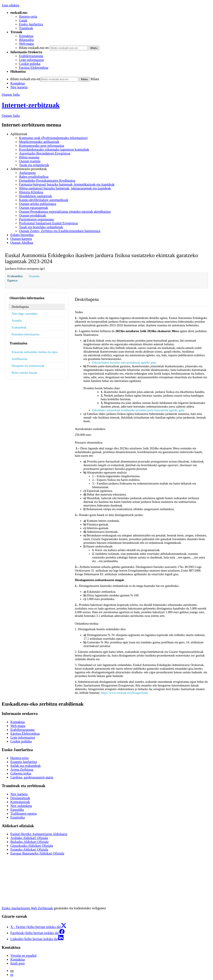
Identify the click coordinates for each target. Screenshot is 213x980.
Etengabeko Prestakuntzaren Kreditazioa (47, 181)
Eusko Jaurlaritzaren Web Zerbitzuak (27, 908)
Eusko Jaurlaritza (31, 24)
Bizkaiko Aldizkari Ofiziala (29, 842)
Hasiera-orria (28, 16)
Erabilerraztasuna (31, 56)
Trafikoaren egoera (24, 814)
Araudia (17, 320)
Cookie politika (30, 64)
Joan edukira (10, 5)
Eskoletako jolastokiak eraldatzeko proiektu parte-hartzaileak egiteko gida (138, 410)
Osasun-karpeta (21, 239)
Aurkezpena (27, 173)
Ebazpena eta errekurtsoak (28, 366)
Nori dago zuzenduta (25, 314)
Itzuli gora (17, 963)
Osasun (11, 116)
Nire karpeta (19, 87)
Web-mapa (26, 44)
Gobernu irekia (21, 773)
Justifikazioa (20, 359)
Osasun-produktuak (32, 215)
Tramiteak (26, 28)
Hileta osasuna (29, 157)
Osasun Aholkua (22, 243)
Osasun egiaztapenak (34, 208)
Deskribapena (20, 307)
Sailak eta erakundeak (25, 766)
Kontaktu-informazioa (25, 334)
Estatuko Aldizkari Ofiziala (29, 849)
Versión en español (23, 956)
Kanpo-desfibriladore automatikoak (44, 200)
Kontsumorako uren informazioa (42, 146)
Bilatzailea (26, 40)
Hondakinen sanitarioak (35, 196)
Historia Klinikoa (31, 192)
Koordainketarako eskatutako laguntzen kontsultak (54, 149)
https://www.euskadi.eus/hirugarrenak (124, 693)
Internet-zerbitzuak (31, 105)
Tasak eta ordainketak (34, 165)
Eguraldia (17, 810)
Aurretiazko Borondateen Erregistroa (45, 153)
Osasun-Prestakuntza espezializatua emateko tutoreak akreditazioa (65, 212)
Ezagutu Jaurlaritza (24, 762)
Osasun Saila (11, 95)
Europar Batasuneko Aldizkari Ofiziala (37, 853)
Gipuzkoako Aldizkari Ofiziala (32, 846)
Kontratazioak (20, 802)
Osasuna (34, 276)
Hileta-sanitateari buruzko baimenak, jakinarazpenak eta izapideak (65, 188)
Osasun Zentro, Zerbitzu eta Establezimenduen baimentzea (60, 231)
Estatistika (18, 817)
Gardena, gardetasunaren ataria (32, 777)
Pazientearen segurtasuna (36, 219)
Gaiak (23, 20)
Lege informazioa (23, 737)
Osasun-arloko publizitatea (38, 204)
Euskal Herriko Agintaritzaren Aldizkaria (39, 834)
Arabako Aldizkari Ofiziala (29, 838)
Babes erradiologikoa (34, 177)
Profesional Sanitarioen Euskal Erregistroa (48, 223)
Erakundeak (19, 327)
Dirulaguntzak (20, 798)
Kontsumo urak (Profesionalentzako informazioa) (53, 138)
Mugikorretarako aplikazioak (39, 142)
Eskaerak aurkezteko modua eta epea (35, 352)
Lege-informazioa (31, 60)
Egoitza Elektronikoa (34, 68)
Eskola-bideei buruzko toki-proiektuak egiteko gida (124, 363)
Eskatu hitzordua (22, 235)
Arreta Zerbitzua (22, 770)
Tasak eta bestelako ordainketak (41, 227)
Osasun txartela (30, 161)
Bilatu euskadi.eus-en (34, 48)
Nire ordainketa (21, 806)
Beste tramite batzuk (24, 373)
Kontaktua (26, 36)
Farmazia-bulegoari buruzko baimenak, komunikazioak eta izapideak (67, 184)
